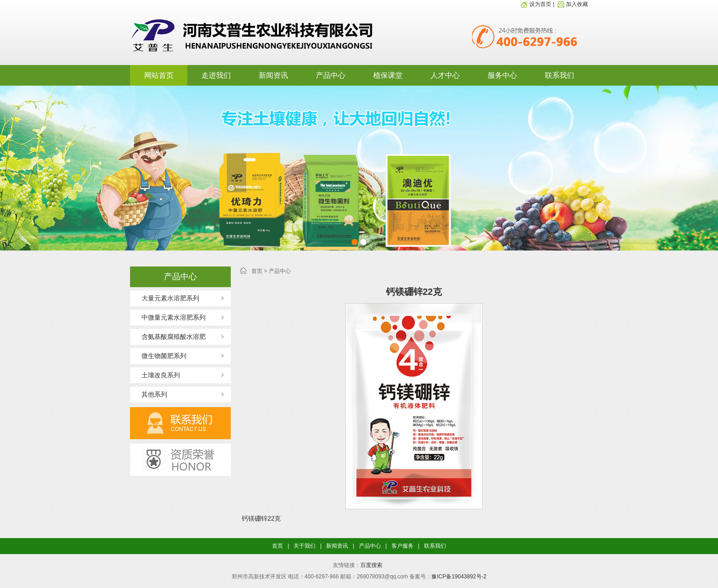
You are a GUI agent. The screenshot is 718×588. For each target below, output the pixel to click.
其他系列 (154, 394)
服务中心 (502, 75)
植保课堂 (388, 75)
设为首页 (536, 4)
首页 (257, 271)
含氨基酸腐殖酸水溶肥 (174, 337)
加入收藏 (572, 4)
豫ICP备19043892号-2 (459, 577)
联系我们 (560, 75)
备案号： (420, 577)
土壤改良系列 (161, 375)
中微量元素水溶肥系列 (174, 317)
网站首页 (159, 75)
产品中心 (331, 75)
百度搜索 (371, 565)
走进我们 (216, 75)
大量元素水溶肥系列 (170, 298)
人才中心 (445, 75)
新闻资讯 (273, 75)
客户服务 (403, 546)
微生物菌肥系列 (164, 356)
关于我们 (305, 546)
